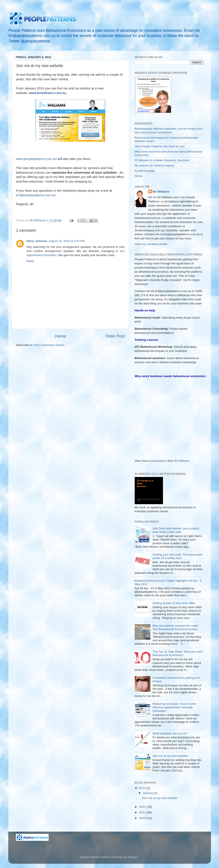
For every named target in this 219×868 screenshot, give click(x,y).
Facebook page (145, 171)
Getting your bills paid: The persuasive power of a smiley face (177, 556)
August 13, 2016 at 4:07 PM (67, 241)
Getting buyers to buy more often (174, 603)
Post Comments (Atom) (49, 345)
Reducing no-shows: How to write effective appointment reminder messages (174, 707)
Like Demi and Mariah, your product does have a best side (176, 530)
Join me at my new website (170, 756)
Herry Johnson (37, 241)
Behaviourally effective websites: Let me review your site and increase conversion (169, 130)
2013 (143, 788)
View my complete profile (151, 244)
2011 (143, 812)
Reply (30, 261)
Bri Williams (161, 192)
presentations (158, 461)
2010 (143, 818)
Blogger (133, 857)
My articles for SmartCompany (154, 165)
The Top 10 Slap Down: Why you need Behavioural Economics (178, 653)
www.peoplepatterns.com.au (36, 159)
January (148, 793)
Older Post (115, 336)
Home (61, 336)
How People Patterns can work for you (160, 146)
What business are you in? (170, 733)
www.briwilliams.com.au (47, 93)
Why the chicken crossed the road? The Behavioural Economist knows (176, 627)
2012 (143, 807)
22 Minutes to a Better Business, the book (162, 160)
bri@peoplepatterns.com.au (36, 195)
